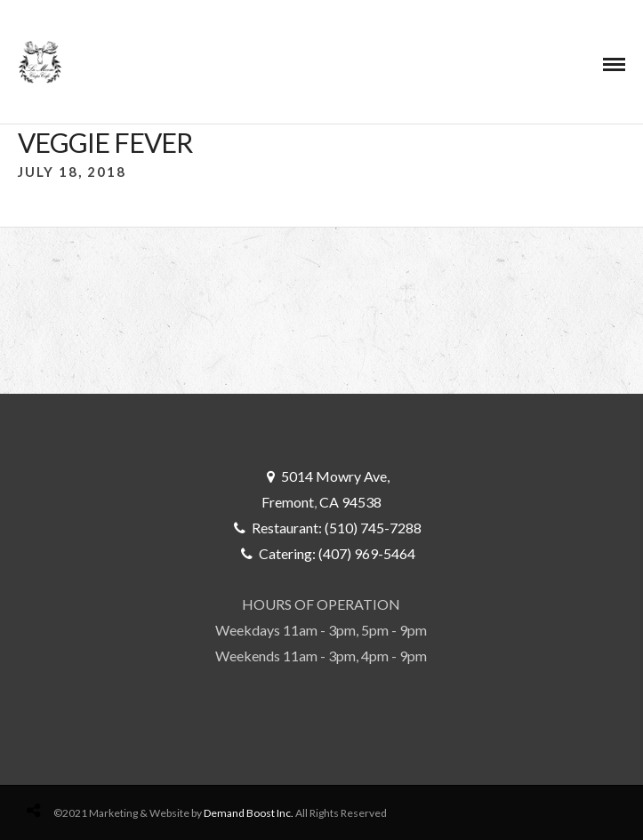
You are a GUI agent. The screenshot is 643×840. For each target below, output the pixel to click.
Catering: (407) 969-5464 (337, 553)
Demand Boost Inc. (249, 813)
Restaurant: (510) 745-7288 (337, 528)
